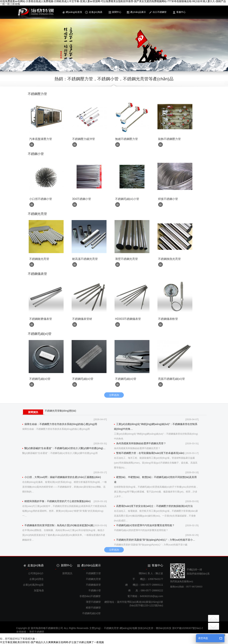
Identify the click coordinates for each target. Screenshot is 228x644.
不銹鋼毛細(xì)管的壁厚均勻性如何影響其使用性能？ (144, 525)
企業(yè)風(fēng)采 (33, 585)
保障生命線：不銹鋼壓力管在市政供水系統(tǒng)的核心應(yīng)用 (60, 424)
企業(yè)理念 (37, 579)
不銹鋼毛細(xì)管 (91, 613)
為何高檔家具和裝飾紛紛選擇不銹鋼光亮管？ (140, 443)
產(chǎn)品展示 (136, 12)
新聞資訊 (33, 412)
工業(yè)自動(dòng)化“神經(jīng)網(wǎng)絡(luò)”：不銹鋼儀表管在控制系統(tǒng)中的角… (156, 427)
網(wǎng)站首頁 (72, 12)
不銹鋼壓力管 (93, 573)
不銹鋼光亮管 (93, 579)
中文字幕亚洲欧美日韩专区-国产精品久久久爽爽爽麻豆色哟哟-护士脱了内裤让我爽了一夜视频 (52, 642)
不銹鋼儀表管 (93, 585)
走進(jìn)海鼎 (94, 12)
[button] (108, 67)
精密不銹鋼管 (93, 608)
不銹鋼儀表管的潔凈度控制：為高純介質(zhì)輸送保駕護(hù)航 (58, 525)
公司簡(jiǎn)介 (36, 573)
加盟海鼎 (39, 590)
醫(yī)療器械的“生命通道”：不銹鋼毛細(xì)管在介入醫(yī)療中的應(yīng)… (64, 448)
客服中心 (179, 12)
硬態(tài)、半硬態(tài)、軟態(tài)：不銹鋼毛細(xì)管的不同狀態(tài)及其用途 (155, 480)
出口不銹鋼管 (158, 12)
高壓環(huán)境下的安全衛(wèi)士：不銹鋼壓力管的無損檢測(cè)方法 (153, 506)
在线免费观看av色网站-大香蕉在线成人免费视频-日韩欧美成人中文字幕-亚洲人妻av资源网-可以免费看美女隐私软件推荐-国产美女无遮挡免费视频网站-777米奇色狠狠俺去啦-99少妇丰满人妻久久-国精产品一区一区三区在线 (113, 3)
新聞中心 (115, 12)
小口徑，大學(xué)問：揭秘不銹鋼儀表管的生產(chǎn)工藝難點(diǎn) (62, 477)
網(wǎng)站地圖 (128, 628)
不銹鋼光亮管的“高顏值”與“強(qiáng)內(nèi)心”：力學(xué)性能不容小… (155, 540)
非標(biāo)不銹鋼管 (90, 596)
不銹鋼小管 (95, 590)
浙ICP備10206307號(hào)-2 (187, 628)
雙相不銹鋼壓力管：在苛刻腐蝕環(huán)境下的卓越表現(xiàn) (149, 453)
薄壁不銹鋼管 (93, 602)
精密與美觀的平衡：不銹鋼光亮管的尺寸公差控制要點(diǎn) (56, 501)
